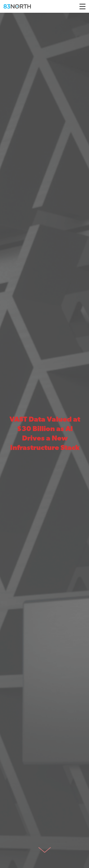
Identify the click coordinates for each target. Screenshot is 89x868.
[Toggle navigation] (82, 6)
